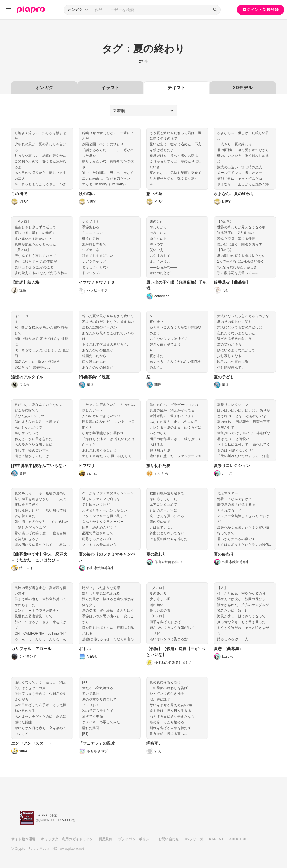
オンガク (44, 88)
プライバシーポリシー (135, 839)
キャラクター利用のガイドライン (67, 839)
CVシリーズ (194, 839)
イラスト (110, 88)
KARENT (216, 839)
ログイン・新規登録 (261, 10)
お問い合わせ (169, 839)
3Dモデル (243, 88)
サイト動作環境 (23, 839)
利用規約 (106, 839)
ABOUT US (238, 839)
